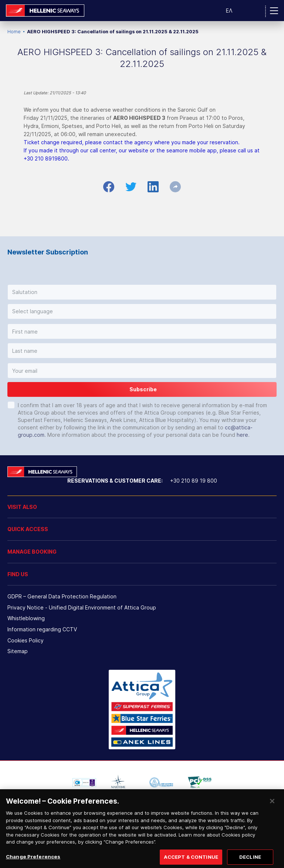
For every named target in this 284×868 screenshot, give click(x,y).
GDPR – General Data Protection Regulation (62, 596)
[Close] (272, 811)
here (242, 435)
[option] (84, 783)
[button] (142, 292)
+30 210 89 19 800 (194, 481)
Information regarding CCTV (42, 629)
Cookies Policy (26, 640)
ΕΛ (229, 11)
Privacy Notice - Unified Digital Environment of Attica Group (82, 607)
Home (14, 32)
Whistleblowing (26, 618)
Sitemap (18, 651)
